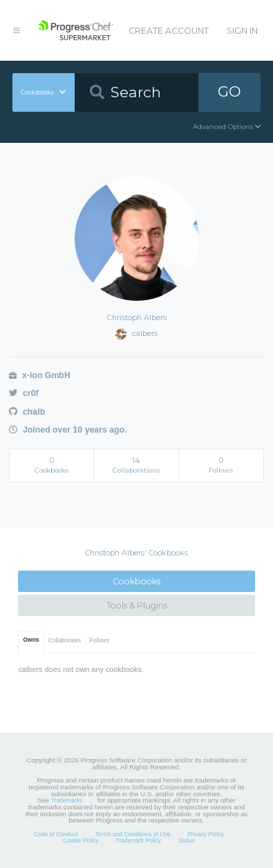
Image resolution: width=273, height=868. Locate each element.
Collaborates (65, 640)
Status (187, 840)
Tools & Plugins (137, 605)
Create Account (169, 31)
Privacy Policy (206, 834)
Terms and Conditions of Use (132, 834)
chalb (27, 412)
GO (229, 91)
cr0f (23, 393)
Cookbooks (136, 581)
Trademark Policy (138, 840)
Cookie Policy (81, 840)
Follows (100, 640)
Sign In (242, 31)
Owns (31, 640)
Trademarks (67, 800)
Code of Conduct (56, 834)
